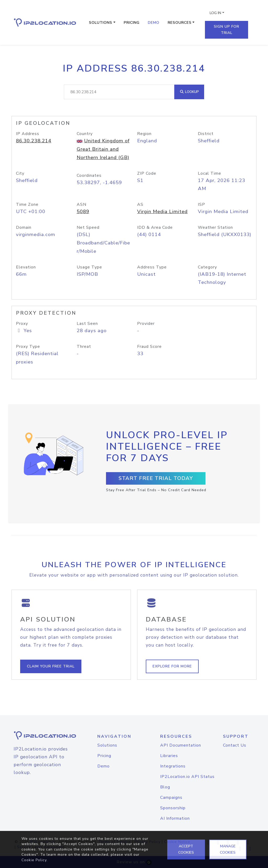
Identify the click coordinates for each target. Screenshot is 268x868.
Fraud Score (149, 347)
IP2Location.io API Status (187, 777)
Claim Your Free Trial (51, 666)
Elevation (26, 267)
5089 (83, 212)
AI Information (175, 818)
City (20, 173)
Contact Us (235, 745)
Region (144, 134)
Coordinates (89, 175)
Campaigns (171, 797)
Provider (146, 324)
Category (207, 267)
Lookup (189, 92)
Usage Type (89, 267)
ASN (82, 204)
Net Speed (88, 227)
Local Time (210, 173)
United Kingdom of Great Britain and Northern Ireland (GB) (103, 149)
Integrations (173, 766)
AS (140, 204)
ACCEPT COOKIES (186, 849)
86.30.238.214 (34, 141)
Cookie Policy (34, 860)
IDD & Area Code (155, 227)
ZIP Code (147, 173)
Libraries (169, 756)
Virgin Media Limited (162, 212)
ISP (202, 204)
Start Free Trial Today (156, 478)
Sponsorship (173, 808)
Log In (215, 13)
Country (85, 134)
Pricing (132, 23)
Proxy (22, 324)
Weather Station (215, 227)
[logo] (40, 735)
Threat (84, 347)
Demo (154, 23)
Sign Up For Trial (227, 30)
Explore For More (172, 666)
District (206, 134)
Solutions (101, 23)
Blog (165, 787)
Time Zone (27, 204)
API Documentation (181, 745)
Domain (24, 227)
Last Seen (87, 324)
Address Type (152, 267)
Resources (180, 23)
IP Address (28, 134)
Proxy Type (28, 347)
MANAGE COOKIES (228, 849)
